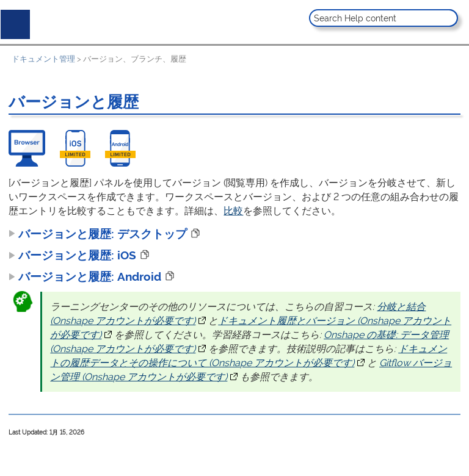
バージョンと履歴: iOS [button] (72, 255)
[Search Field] (384, 18)
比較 (233, 211)
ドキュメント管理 (43, 59)
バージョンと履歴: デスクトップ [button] (98, 234)
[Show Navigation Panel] (13, 22)
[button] (447, 18)
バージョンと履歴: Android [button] (85, 276)
